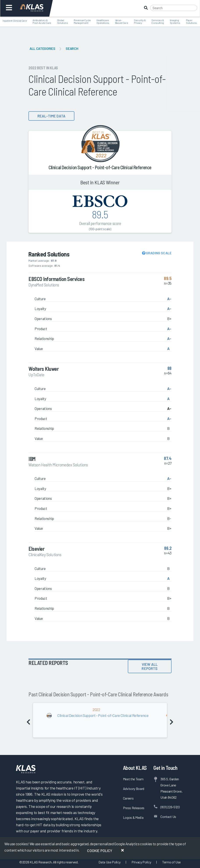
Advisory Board (134, 789)
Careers (128, 798)
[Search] (174, 8)
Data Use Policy (109, 862)
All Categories (42, 48)
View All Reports (150, 666)
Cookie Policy (100, 851)
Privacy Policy (141, 862)
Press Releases (134, 808)
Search (72, 48)
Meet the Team (133, 779)
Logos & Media (133, 817)
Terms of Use (171, 862)
